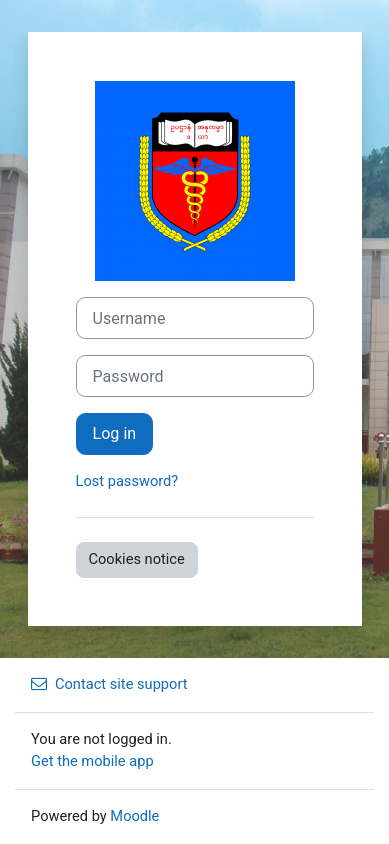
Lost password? (127, 481)
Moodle (134, 816)
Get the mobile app (92, 761)
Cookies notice (137, 559)
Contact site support (109, 684)
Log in (115, 433)
